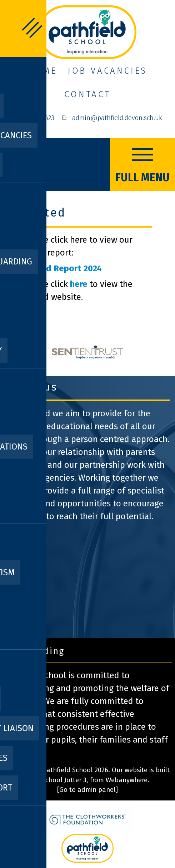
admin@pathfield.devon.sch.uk (117, 118)
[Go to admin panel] (87, 790)
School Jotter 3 (64, 780)
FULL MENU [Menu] (142, 164)
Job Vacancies (107, 71)
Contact (87, 94)
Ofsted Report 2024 (62, 268)
